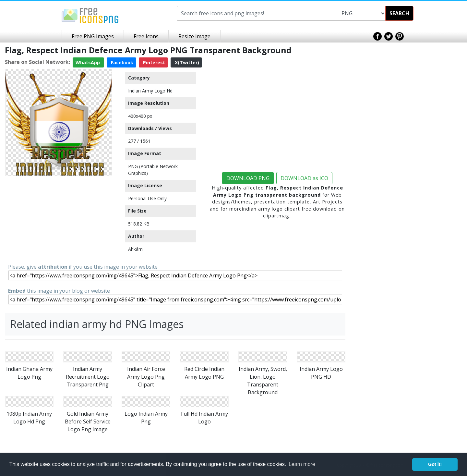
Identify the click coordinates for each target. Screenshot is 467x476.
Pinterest (153, 62)
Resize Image (194, 36)
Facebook (121, 62)
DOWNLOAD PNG (248, 178)
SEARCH (399, 13)
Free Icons (146, 36)
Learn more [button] (302, 464)
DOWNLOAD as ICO (304, 178)
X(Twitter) (186, 62)
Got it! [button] (435, 464)
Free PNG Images (93, 36)
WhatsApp (88, 62)
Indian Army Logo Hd (150, 91)
